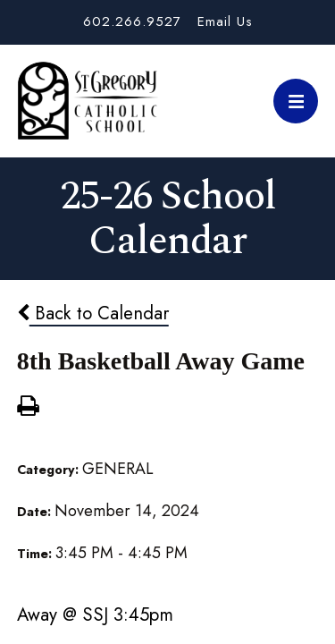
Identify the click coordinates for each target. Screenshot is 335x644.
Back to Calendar (93, 313)
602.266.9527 (132, 21)
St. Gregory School (88, 101)
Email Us (225, 21)
